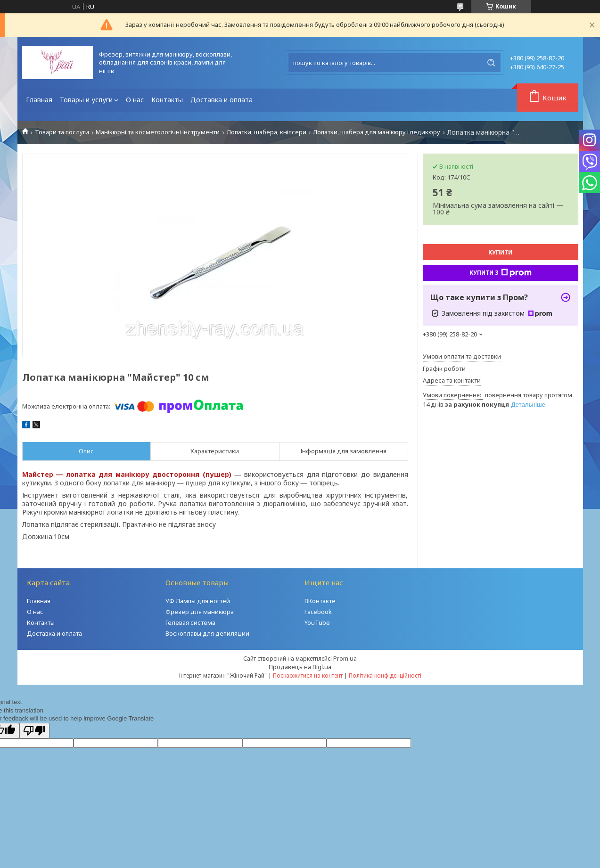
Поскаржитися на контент (308, 676)
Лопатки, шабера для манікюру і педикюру (377, 132)
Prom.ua (345, 658)
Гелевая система (190, 622)
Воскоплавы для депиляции (207, 633)
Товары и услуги (86, 100)
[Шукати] (491, 63)
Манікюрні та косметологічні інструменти (158, 132)
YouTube (317, 622)
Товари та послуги (62, 132)
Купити (500, 252)
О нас (135, 100)
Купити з (501, 273)
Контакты (167, 100)
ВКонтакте (320, 601)
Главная (39, 100)
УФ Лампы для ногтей (198, 601)
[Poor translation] (34, 731)
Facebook (318, 612)
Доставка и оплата (222, 100)
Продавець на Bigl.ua (300, 667)
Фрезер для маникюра (200, 612)
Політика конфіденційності (385, 676)
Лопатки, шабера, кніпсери (267, 132)
